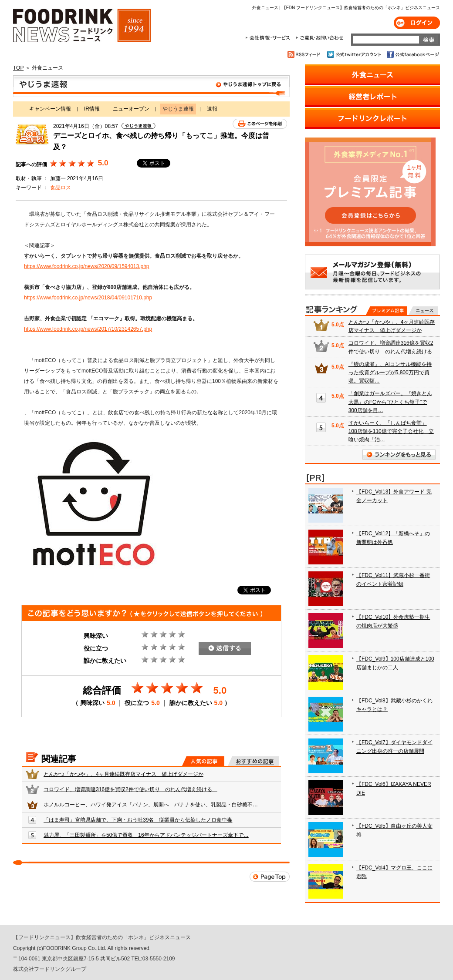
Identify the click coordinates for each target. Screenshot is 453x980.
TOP (18, 68)
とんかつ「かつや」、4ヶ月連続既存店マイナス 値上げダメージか (123, 774)
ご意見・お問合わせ (319, 38)
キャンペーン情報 (50, 109)
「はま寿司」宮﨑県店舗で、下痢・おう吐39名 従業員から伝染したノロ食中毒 (138, 820)
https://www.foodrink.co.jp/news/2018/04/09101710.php (88, 298)
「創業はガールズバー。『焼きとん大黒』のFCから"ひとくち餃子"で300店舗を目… (390, 402)
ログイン (417, 23)
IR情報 (92, 109)
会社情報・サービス (269, 38)
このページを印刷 (260, 124)
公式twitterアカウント (355, 54)
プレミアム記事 (387, 311)
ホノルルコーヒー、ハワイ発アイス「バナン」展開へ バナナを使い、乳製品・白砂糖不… (151, 805)
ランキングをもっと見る (399, 455)
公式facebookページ (412, 54)
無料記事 (423, 311)
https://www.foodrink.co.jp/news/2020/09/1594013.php (87, 266)
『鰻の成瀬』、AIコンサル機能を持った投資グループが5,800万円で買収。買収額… (390, 373)
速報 (212, 109)
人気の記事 (203, 761)
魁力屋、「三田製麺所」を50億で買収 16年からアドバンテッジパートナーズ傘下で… (146, 835)
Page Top (270, 877)
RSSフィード (305, 54)
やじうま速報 (151, 86)
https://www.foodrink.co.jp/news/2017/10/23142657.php (88, 329)
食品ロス (61, 188)
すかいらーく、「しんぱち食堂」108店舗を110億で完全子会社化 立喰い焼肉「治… (391, 431)
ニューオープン (131, 109)
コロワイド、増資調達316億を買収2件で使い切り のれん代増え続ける (130, 789)
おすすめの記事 (253, 761)
